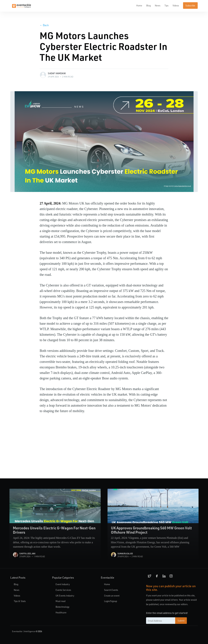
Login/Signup (111, 601)
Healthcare (61, 612)
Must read (60, 601)
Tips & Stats (20, 601)
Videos (176, 5)
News (158, 5)
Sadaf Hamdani (57, 73)
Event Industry (63, 584)
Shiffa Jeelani (27, 553)
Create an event (112, 596)
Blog (148, 5)
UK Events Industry (65, 596)
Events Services (63, 590)
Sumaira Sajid (125, 553)
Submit (181, 621)
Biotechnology (62, 607)
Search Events (111, 590)
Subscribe (190, 5)
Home (139, 5)
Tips (166, 5)
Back (44, 25)
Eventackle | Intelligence (24, 631)
